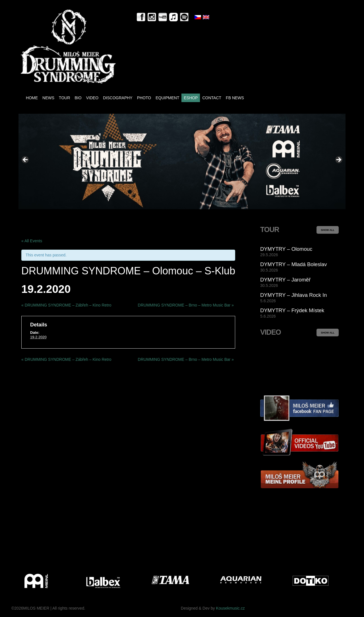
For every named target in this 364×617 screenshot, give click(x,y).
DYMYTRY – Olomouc (286, 249)
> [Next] (338, 160)
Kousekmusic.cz (230, 608)
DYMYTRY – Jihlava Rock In (293, 295)
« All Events (32, 241)
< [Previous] (26, 160)
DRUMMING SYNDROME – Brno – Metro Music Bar (186, 305)
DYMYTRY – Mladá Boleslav (293, 264)
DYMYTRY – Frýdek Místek (292, 310)
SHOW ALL (328, 230)
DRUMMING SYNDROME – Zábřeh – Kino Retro (66, 305)
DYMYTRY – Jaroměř (285, 280)
